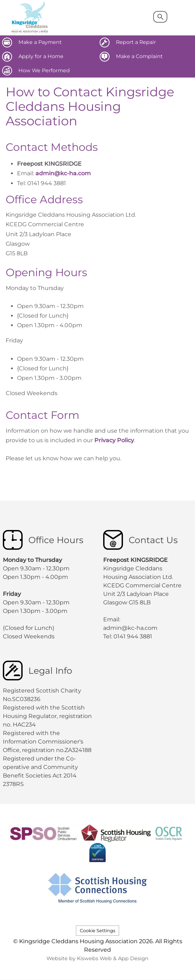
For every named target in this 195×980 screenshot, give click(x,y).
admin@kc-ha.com (63, 173)
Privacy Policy (114, 440)
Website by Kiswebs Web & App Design (97, 958)
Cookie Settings (97, 931)
